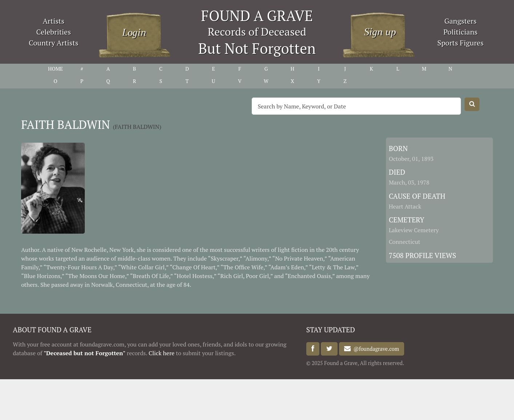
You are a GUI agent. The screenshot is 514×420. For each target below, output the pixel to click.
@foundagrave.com (375, 349)
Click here (161, 353)
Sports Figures (460, 43)
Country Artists (53, 43)
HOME (55, 69)
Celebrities (54, 32)
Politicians (461, 32)
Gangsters (460, 21)
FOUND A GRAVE (257, 15)
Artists (53, 21)
